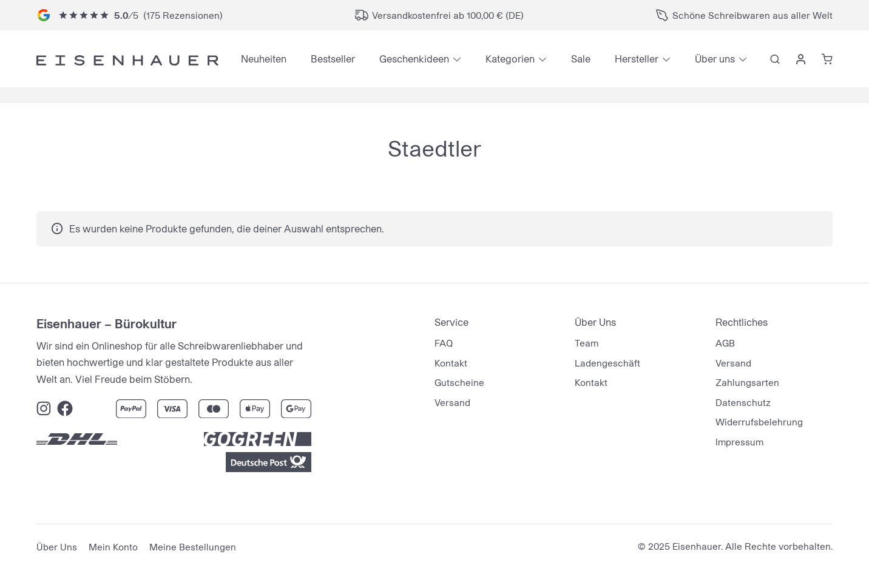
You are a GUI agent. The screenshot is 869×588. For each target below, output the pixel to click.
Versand (452, 402)
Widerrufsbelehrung (759, 422)
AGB (725, 343)
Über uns (715, 59)
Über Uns (57, 547)
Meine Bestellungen (193, 547)
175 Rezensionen (183, 15)
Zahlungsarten (747, 382)
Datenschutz (743, 402)
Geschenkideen (414, 59)
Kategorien (510, 59)
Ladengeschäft (607, 363)
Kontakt (451, 363)
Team (587, 343)
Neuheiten (264, 59)
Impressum (739, 442)
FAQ (444, 343)
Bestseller (333, 59)
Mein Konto (113, 547)
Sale (581, 59)
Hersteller (637, 59)
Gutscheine (459, 382)
